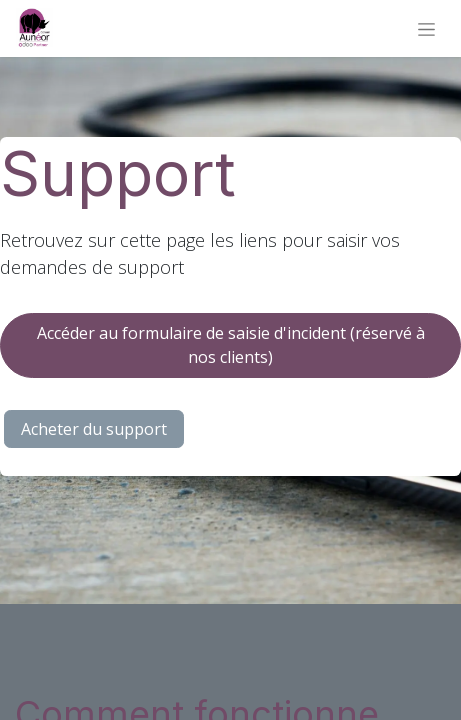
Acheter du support (94, 429)
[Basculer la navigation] (426, 28)
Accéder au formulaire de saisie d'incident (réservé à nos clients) (231, 345)
